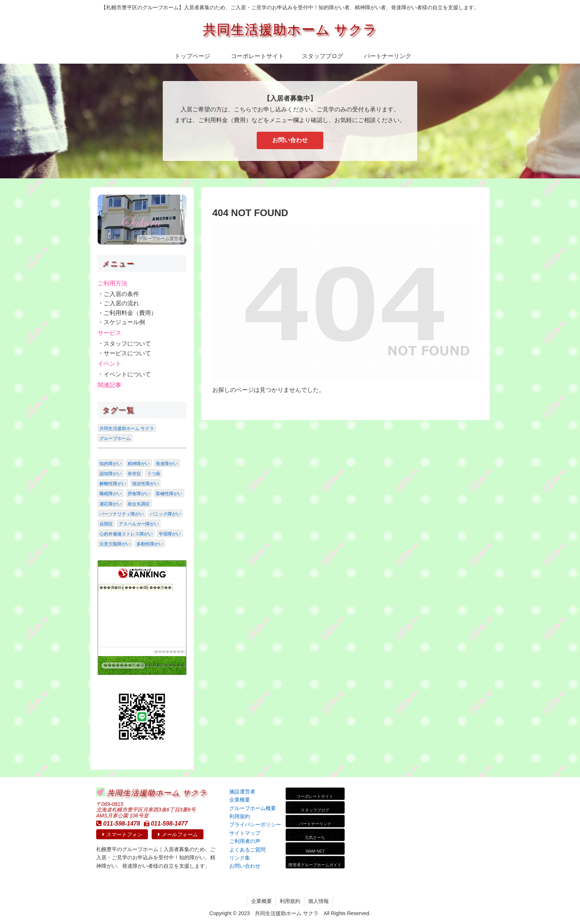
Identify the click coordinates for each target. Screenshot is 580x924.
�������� (169, 651)
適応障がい (111, 504)
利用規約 (290, 901)
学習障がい (170, 534)
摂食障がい (139, 494)
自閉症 (106, 524)
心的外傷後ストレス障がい (126, 534)
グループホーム (115, 439)
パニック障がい (165, 514)
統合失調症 (139, 504)
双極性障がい (169, 494)
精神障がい (139, 464)
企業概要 (262, 901)
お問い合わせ (290, 140)
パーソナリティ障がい (122, 514)
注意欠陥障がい (115, 544)
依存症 (134, 474)
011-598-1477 (166, 824)
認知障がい (111, 474)
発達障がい (167, 464)
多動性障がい (150, 544)
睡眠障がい (111, 494)
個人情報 (318, 901)
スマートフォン (122, 834)
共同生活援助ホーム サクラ (127, 429)
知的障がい (111, 464)
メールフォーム (178, 834)
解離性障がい (113, 484)
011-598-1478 (118, 823)
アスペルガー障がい (139, 524)
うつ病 (154, 474)
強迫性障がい (145, 484)
